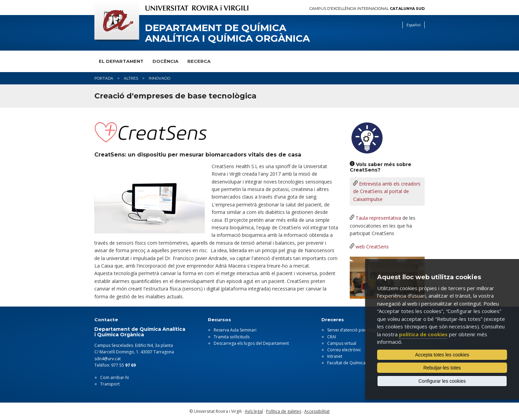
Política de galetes (284, 411)
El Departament (121, 61)
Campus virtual (342, 343)
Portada (104, 78)
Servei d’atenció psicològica (354, 330)
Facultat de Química (346, 363)
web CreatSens (372, 247)
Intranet (335, 356)
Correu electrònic (344, 350)
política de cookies (423, 334)
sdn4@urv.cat (108, 359)
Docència (165, 61)
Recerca (199, 61)
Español (414, 25)
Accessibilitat (317, 411)
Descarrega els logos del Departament (251, 343)
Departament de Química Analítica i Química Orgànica (227, 33)
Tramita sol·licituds (232, 337)
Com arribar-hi (115, 377)
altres (131, 78)
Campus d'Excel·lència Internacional (367, 9)
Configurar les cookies (442, 381)
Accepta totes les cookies (442, 355)
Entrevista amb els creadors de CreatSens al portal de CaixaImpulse (387, 191)
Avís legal (254, 411)
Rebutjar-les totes (442, 368)
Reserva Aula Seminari (235, 330)
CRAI (332, 337)
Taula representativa (378, 218)
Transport (110, 384)
